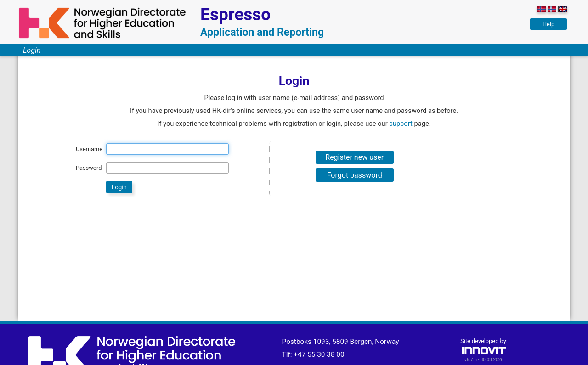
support (401, 124)
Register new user (354, 157)
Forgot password (355, 175)
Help (548, 24)
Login (32, 50)
